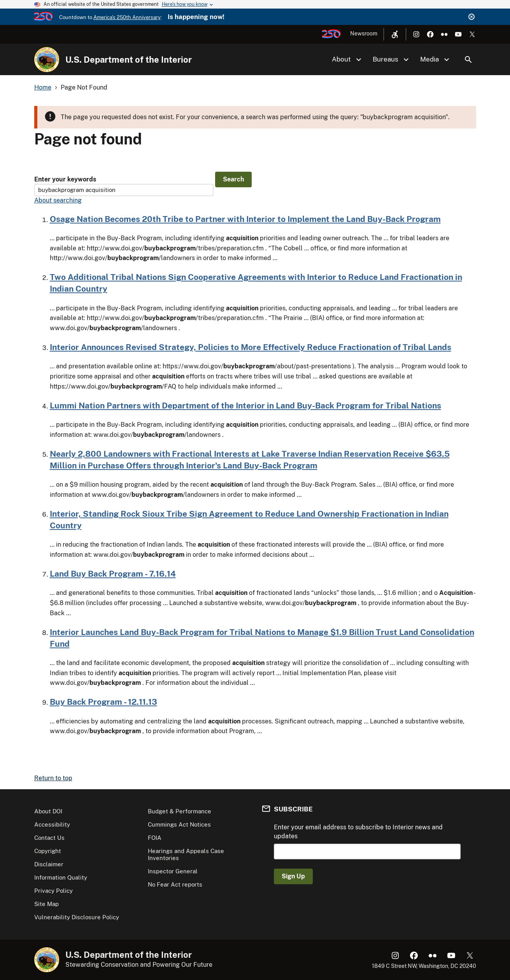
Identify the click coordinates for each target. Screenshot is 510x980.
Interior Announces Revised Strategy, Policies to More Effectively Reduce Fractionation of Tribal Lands (251, 347)
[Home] (47, 60)
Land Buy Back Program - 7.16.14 (113, 574)
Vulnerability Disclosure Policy (77, 917)
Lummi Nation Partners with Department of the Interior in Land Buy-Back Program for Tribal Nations (245, 406)
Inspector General (173, 871)
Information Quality (61, 877)
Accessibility (52, 824)
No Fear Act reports (175, 884)
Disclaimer (49, 864)
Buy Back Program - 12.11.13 (103, 702)
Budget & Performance (180, 811)
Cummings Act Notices (179, 824)
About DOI (48, 811)
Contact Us (49, 838)
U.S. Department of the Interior (129, 60)
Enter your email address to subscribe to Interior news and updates (358, 831)
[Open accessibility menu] (395, 34)
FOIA (155, 838)
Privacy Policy (53, 891)
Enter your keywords (65, 179)
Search (468, 60)
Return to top (53, 778)
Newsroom (364, 33)
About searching (58, 200)
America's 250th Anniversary (127, 17)
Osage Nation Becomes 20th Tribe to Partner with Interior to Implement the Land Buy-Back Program (245, 219)
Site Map (46, 904)
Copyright (48, 851)
